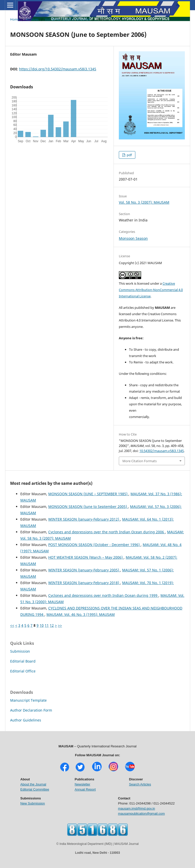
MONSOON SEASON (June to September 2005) (88, 507)
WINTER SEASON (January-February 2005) (84, 570)
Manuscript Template (28, 700)
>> (60, 625)
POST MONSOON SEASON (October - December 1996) (94, 545)
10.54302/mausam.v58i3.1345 (162, 451)
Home (15, 19)
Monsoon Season (133, 238)
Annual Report (85, 789)
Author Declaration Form (31, 710)
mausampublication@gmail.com (141, 814)
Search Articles (140, 784)
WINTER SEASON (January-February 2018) (84, 583)
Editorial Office (23, 671)
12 (52, 625)
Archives (32, 19)
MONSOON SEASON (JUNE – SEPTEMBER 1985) (88, 494)
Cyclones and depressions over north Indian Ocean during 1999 (103, 595)
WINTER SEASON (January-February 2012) (84, 519)
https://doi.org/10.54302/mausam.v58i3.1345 (58, 69)
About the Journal (33, 784)
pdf (129, 155)
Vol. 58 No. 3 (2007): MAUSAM (68, 19)
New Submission (33, 803)
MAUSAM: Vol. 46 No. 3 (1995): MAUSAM (81, 614)
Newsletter (82, 784)
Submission (20, 651)
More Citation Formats (140, 461)
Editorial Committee (35, 789)
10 (42, 625)
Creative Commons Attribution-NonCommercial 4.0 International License (151, 290)
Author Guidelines (26, 720)
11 (47, 625)
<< (12, 625)
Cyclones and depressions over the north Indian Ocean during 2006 (107, 532)
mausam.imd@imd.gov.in (137, 808)
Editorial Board (23, 661)
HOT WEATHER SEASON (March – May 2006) (86, 557)
